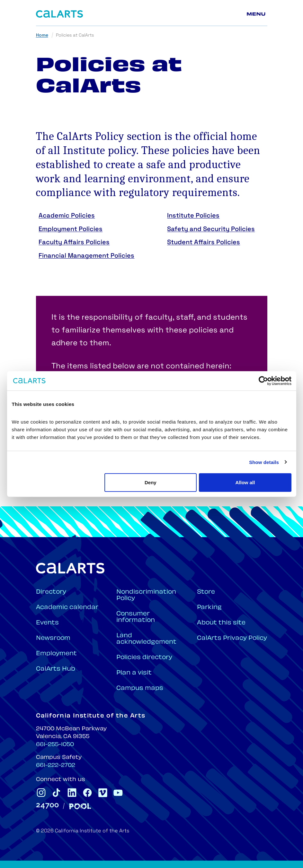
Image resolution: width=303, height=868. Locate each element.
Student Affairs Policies (204, 243)
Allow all (245, 482)
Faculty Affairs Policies (74, 243)
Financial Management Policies (86, 256)
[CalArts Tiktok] (57, 793)
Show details (264, 462)
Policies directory (144, 658)
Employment (56, 654)
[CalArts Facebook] (87, 793)
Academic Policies (67, 216)
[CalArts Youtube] (118, 793)
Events (47, 623)
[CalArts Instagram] (41, 793)
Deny (151, 482)
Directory (51, 592)
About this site (221, 623)
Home (42, 35)
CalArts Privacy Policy (232, 638)
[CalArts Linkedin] (72, 793)
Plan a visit (134, 673)
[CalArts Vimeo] (103, 793)
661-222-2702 (56, 766)
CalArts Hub (56, 669)
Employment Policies (71, 229)
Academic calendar (67, 608)
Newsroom (53, 638)
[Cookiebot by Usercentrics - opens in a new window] (263, 381)
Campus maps (140, 688)
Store (206, 592)
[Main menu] (257, 14)
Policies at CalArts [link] (75, 35)
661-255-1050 (55, 745)
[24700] (47, 806)
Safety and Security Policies (211, 229)
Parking (209, 608)
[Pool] (80, 806)
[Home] (59, 14)
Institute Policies (193, 216)
